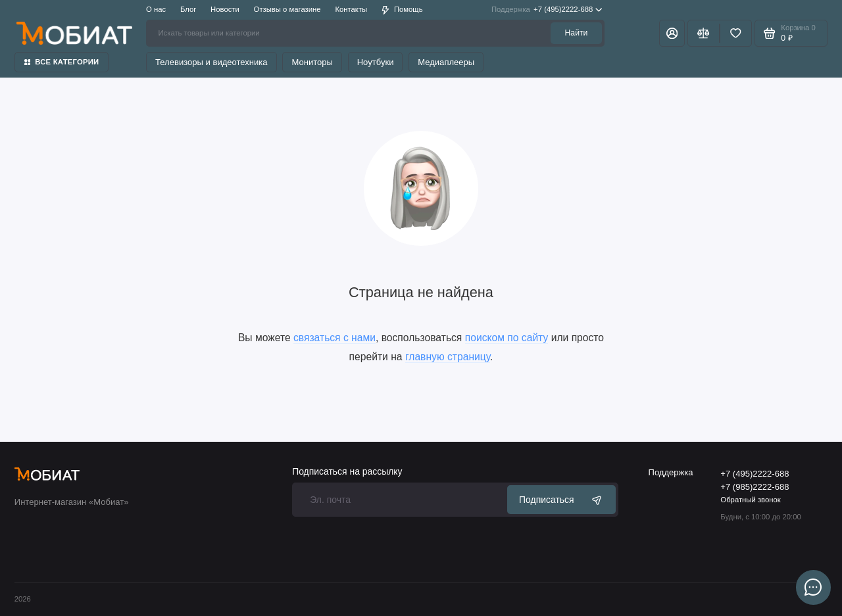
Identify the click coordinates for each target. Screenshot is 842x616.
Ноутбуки (376, 62)
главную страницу (448, 357)
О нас (156, 9)
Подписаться (561, 499)
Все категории (62, 62)
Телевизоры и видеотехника (211, 62)
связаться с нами (334, 338)
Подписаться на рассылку (347, 472)
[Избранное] (736, 33)
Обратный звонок (750, 500)
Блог (188, 9)
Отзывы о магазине (287, 9)
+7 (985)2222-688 (755, 487)
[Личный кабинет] (672, 33)
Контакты (351, 9)
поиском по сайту (507, 338)
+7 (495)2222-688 (547, 10)
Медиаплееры (446, 62)
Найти (577, 33)
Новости (225, 9)
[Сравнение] (704, 33)
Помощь (402, 10)
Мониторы (312, 62)
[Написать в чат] (813, 587)
